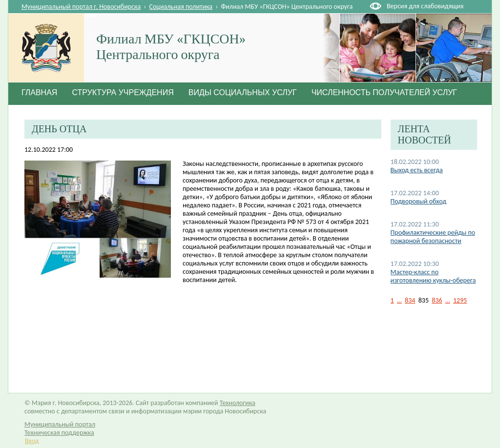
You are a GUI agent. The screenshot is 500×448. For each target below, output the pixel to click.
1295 (460, 300)
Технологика (238, 403)
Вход (32, 441)
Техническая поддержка (59, 433)
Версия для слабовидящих (425, 6)
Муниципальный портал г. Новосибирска (81, 7)
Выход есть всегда (417, 170)
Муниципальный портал (60, 424)
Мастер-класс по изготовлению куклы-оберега (433, 276)
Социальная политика (181, 7)
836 (437, 300)
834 (410, 300)
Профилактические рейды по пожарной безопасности (433, 237)
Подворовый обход (418, 201)
